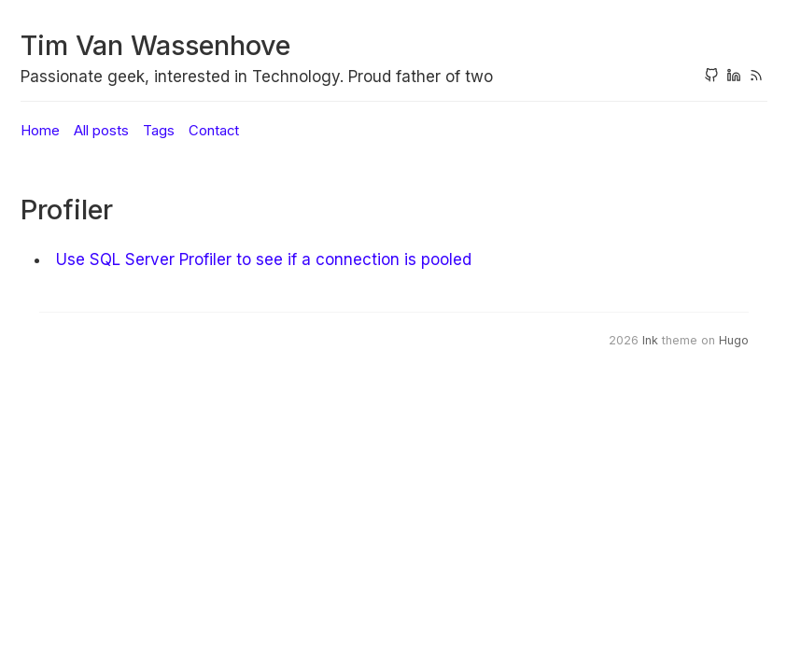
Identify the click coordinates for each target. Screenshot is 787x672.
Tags (159, 131)
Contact (214, 131)
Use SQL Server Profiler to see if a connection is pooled (264, 259)
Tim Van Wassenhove (155, 45)
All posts (101, 131)
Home (40, 131)
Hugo (734, 340)
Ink (650, 340)
